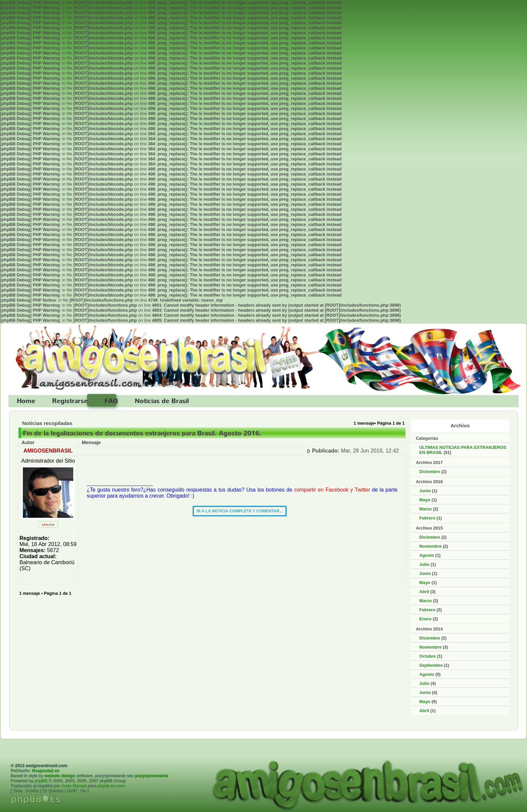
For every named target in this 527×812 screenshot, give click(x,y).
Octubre (428, 656)
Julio (424, 564)
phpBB (41, 781)
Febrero (428, 518)
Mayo (425, 500)
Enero (425, 619)
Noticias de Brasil (162, 401)
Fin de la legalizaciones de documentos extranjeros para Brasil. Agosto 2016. (142, 433)
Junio (425, 491)
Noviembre (431, 546)
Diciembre (430, 472)
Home (26, 401)
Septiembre (431, 665)
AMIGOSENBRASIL (48, 451)
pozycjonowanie (151, 776)
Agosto (427, 555)
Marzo (426, 509)
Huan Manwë (74, 786)
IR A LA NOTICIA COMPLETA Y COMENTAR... (240, 511)
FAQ (111, 401)
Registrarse (70, 401)
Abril (424, 592)
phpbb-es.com (111, 786)
